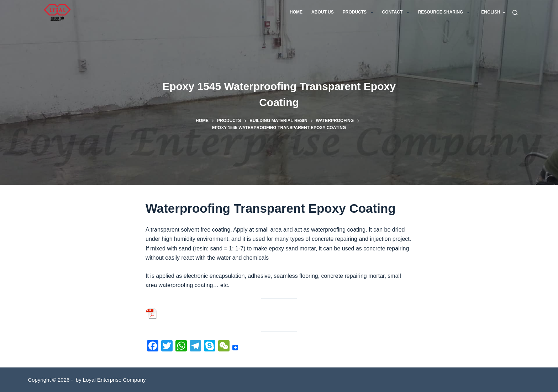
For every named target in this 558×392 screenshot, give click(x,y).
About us (323, 12)
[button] (493, 12)
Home (296, 12)
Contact (397, 12)
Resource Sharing (445, 12)
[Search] (515, 13)
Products (359, 12)
